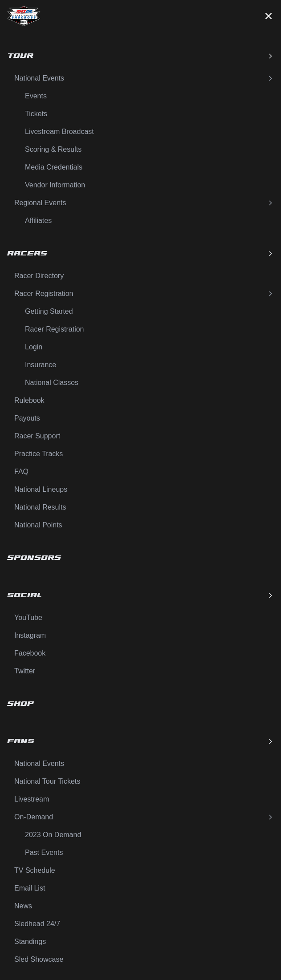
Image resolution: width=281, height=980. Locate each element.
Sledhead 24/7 (37, 924)
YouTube (28, 618)
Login (34, 347)
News (23, 906)
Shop (20, 704)
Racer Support (37, 436)
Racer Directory (39, 276)
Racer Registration (144, 294)
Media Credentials (54, 167)
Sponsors (34, 558)
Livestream (32, 799)
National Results (40, 507)
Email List (30, 888)
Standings (30, 942)
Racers (140, 253)
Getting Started (49, 311)
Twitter (25, 671)
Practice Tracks (39, 454)
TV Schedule (35, 870)
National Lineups (41, 489)
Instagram (30, 635)
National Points (38, 525)
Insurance (41, 365)
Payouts (27, 418)
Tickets (36, 114)
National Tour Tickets (47, 781)
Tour (140, 56)
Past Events (44, 852)
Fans (140, 741)
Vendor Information (55, 185)
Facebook (30, 653)
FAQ (21, 472)
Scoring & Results (53, 149)
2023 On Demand (53, 835)
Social (140, 595)
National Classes (52, 383)
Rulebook (29, 400)
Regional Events (144, 203)
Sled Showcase (39, 959)
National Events (144, 78)
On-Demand (144, 817)
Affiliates (38, 221)
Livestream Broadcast (59, 132)
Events (36, 96)
